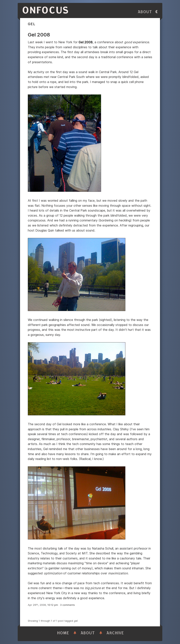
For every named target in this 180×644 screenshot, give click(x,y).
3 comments (67, 605)
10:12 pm (53, 605)
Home (63, 633)
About (145, 12)
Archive (115, 633)
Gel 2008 (86, 42)
